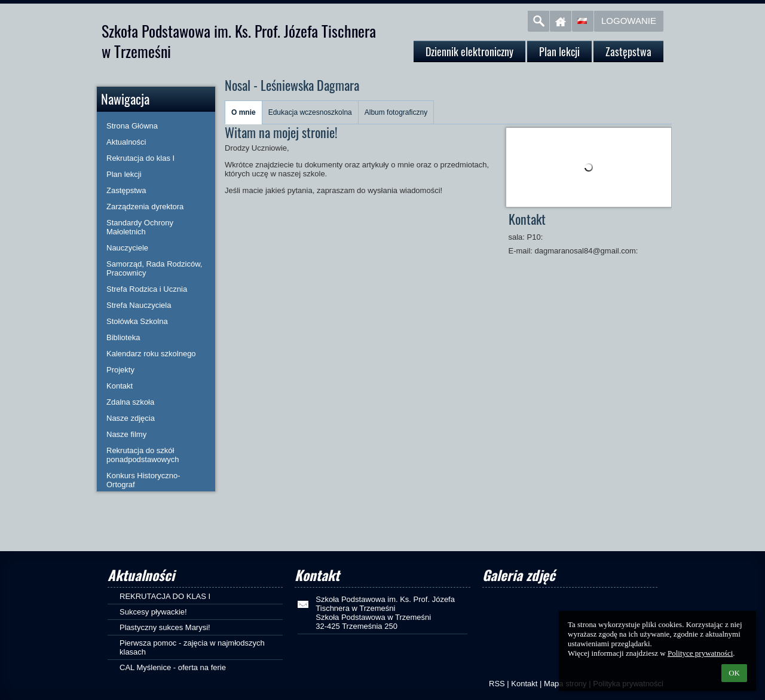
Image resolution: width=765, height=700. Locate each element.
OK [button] (734, 673)
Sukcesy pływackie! (153, 612)
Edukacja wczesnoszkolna (310, 112)
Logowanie (629, 21)
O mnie (244, 112)
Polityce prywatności (700, 653)
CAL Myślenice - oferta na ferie (173, 667)
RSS (497, 684)
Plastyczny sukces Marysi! (165, 627)
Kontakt (524, 684)
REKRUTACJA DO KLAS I (165, 596)
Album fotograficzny (396, 112)
